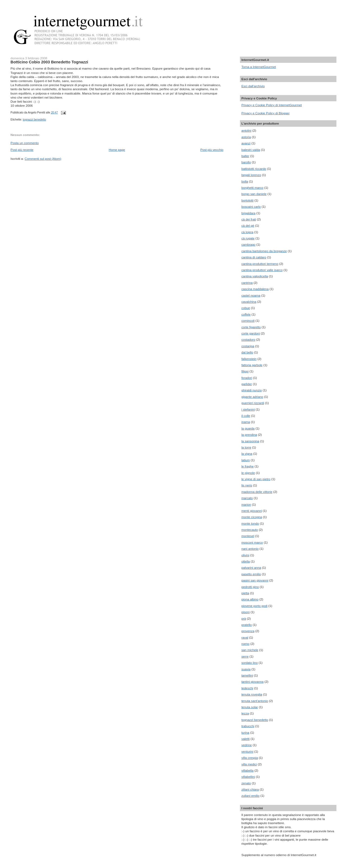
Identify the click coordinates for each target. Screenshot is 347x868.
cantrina (247, 283)
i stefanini (248, 409)
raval (245, 637)
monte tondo (250, 523)
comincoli (248, 321)
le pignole (248, 473)
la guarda (248, 428)
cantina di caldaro (254, 257)
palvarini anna (251, 568)
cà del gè (248, 225)
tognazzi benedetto (34, 120)
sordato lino (249, 663)
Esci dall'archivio (253, 86)
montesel (248, 536)
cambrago (248, 244)
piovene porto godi (254, 606)
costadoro (248, 339)
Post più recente (22, 150)
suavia (246, 669)
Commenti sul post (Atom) (43, 159)
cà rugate (248, 238)
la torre (246, 447)
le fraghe (247, 466)
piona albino (250, 599)
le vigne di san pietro (256, 479)
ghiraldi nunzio (251, 390)
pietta (245, 593)
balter (245, 156)
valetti (245, 739)
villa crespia (250, 758)
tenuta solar (250, 707)
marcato (247, 498)
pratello (246, 625)
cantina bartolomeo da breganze (264, 251)
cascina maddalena (255, 289)
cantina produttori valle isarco (262, 270)
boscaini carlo (251, 207)
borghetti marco (252, 188)
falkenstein (249, 359)
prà (244, 618)
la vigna (247, 453)
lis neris (247, 485)
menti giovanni (251, 511)
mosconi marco (252, 542)
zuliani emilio (250, 796)
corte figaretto (251, 327)
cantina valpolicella (255, 276)
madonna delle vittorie (257, 492)
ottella (245, 561)
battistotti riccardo (254, 169)
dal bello (247, 352)
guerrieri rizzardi (253, 403)
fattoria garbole (252, 365)
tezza (245, 713)
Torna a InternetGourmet (258, 67)
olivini (245, 555)
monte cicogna (252, 517)
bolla (245, 181)
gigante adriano (252, 397)
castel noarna (251, 295)
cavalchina (249, 302)
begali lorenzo (251, 175)
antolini (246, 130)
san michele (250, 650)
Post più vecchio (212, 150)
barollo (246, 162)
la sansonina (250, 441)
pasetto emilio (251, 574)
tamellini (247, 675)
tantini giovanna (252, 682)
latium (245, 460)
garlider (247, 384)
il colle (246, 416)
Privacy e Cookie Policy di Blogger (265, 113)
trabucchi (248, 726)
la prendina (249, 435)
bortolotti (247, 200)
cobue (246, 308)
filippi (245, 371)
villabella (247, 770)
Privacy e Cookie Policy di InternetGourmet (272, 105)
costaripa (248, 346)
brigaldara (248, 213)
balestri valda (251, 150)
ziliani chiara (250, 789)
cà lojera (247, 232)
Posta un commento (25, 143)
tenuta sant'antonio (255, 701)
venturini (247, 751)
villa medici (249, 764)
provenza (248, 631)
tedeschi (247, 688)
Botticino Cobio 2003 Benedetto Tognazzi (49, 62)
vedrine (246, 745)
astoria (246, 137)
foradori (247, 378)
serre (245, 656)
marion (246, 504)
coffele (246, 314)
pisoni (245, 612)
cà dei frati (249, 219)
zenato (246, 783)
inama (246, 422)
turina (245, 732)
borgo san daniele (254, 194)
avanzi (246, 143)
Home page (117, 150)
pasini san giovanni (255, 580)
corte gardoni (250, 333)
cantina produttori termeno (260, 264)
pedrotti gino (250, 587)
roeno (245, 644)
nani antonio (250, 549)
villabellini (248, 777)
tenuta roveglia (252, 694)
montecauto (250, 530)
